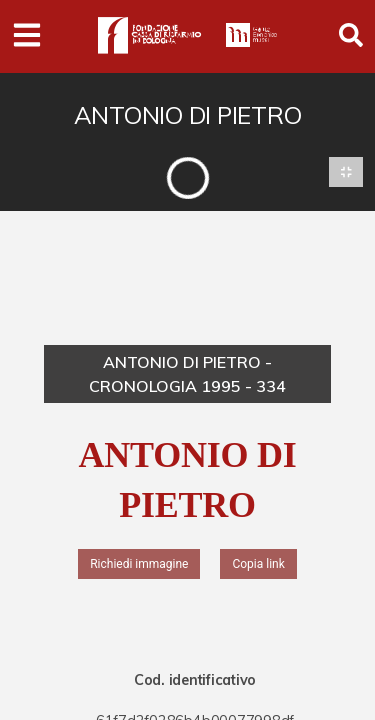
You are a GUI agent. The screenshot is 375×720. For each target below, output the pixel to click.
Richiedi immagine (139, 564)
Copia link (258, 564)
